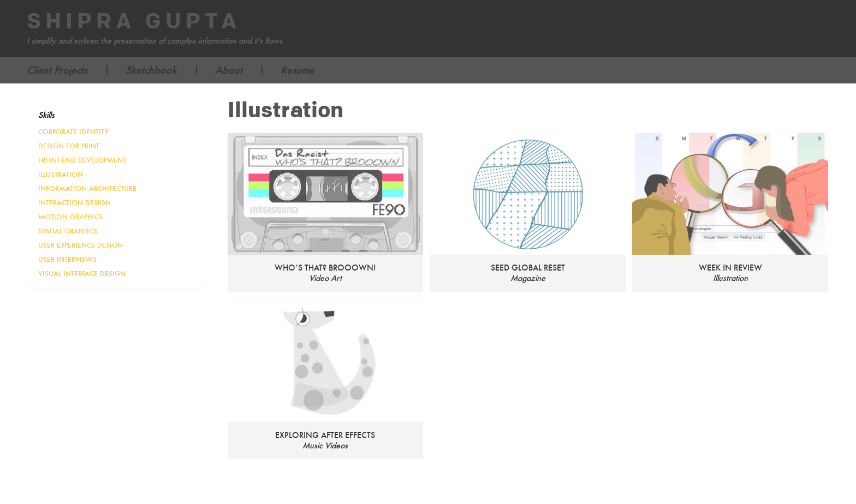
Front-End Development (82, 160)
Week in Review (730, 268)
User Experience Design (81, 245)
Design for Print (69, 146)
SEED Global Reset (528, 268)
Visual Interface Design (82, 274)
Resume (298, 70)
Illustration (61, 174)
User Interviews (67, 259)
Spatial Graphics (68, 231)
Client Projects (57, 70)
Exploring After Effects (325, 435)
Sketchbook (151, 70)
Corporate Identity (73, 132)
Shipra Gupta (134, 22)
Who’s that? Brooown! (325, 268)
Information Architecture (87, 188)
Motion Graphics (70, 217)
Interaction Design (75, 203)
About (229, 70)
